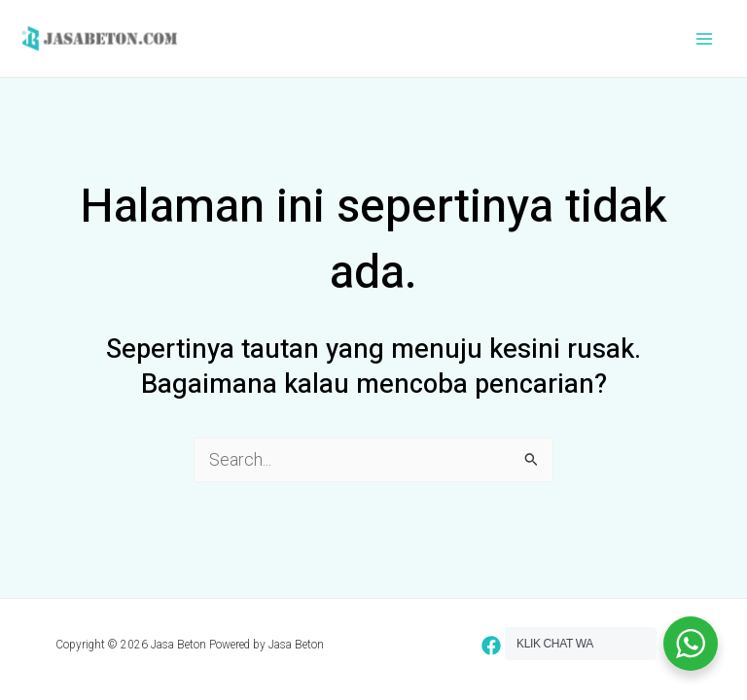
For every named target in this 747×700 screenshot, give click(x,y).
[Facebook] (491, 646)
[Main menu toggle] (705, 38)
